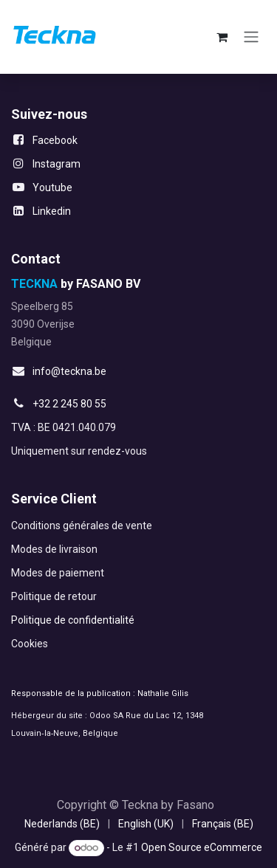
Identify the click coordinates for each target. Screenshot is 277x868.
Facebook (55, 140)
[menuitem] (62, 824)
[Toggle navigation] (251, 37)
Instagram (57, 164)
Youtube (52, 187)
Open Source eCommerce (202, 847)
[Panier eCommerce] (222, 37)
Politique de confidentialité (73, 620)
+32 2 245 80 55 (69, 404)
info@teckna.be (69, 371)
